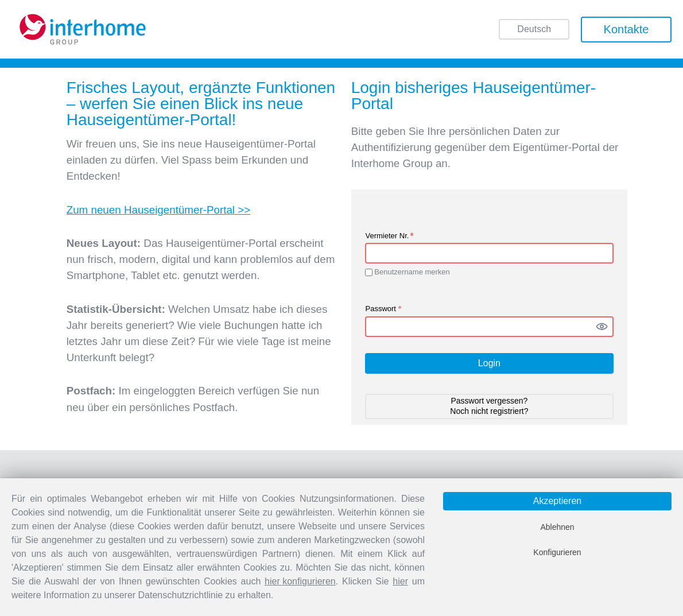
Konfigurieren (557, 552)
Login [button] (489, 363)
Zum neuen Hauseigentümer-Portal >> (159, 210)
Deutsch (534, 30)
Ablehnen (557, 527)
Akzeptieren (558, 501)
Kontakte (626, 29)
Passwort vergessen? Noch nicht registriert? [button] (489, 406)
